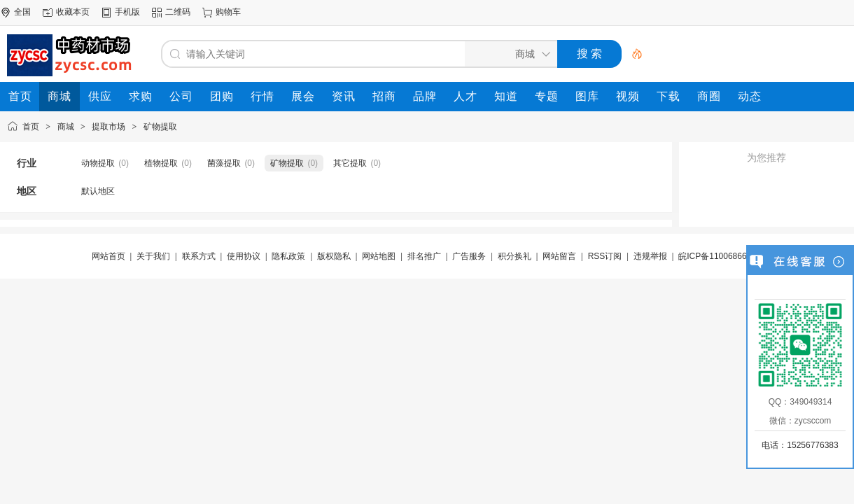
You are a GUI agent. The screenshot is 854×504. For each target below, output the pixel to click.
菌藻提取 (224, 163)
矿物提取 (160, 127)
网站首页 (108, 256)
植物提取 (161, 163)
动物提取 (98, 163)
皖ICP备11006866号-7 (720, 256)
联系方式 (199, 256)
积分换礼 (514, 256)
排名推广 (424, 256)
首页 (31, 127)
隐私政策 (288, 256)
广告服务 (469, 256)
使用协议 (244, 256)
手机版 (127, 12)
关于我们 (153, 256)
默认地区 (98, 191)
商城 (66, 127)
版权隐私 (334, 256)
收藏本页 (73, 12)
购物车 (228, 12)
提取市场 (108, 127)
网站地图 (379, 256)
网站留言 (559, 256)
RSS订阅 (605, 256)
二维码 (178, 12)
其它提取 (350, 163)
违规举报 (650, 256)
